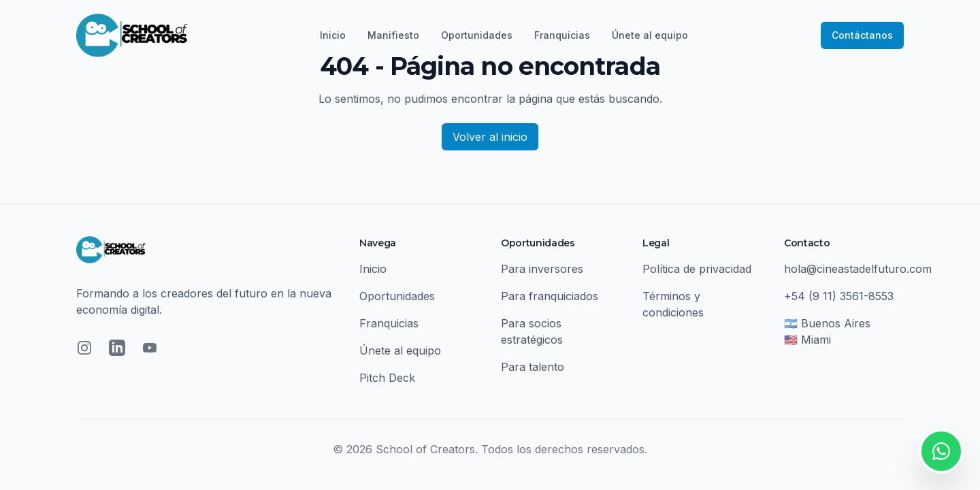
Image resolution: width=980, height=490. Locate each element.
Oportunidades (477, 35)
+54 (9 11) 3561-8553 (839, 296)
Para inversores (542, 269)
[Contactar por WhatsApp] (941, 451)
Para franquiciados (550, 296)
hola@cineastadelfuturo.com (858, 269)
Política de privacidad (697, 269)
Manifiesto (393, 35)
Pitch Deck (387, 378)
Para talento (533, 367)
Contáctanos (862, 35)
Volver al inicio (490, 137)
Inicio (333, 35)
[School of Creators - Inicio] (132, 35)
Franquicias (562, 35)
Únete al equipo (650, 35)
